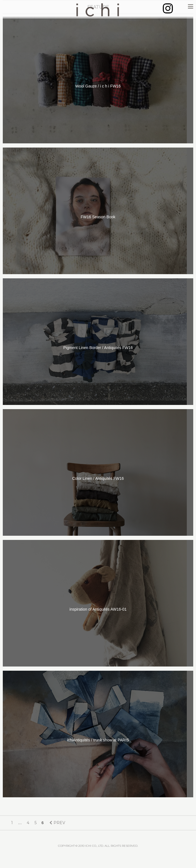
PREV (59, 823)
